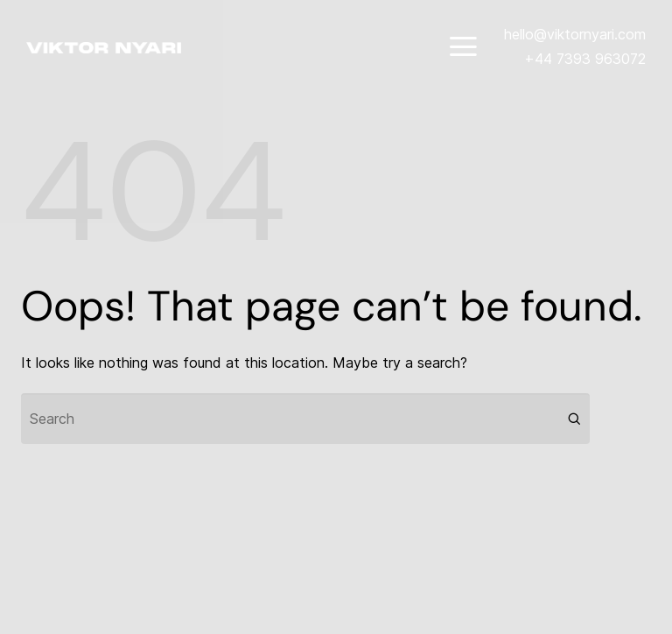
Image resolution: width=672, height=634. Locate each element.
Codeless (237, 595)
